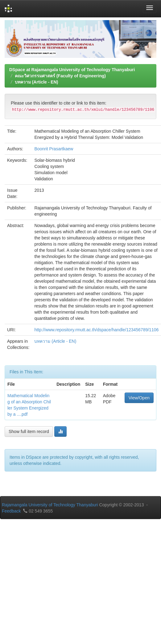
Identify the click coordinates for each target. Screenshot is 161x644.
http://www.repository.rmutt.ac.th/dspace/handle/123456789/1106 (96, 330)
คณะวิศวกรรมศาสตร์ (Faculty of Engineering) (60, 76)
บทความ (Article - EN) (37, 82)
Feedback (11, 511)
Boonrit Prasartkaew (54, 149)
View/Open (139, 398)
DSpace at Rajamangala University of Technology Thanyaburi (72, 70)
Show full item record (29, 431)
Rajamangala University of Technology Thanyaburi (50, 505)
